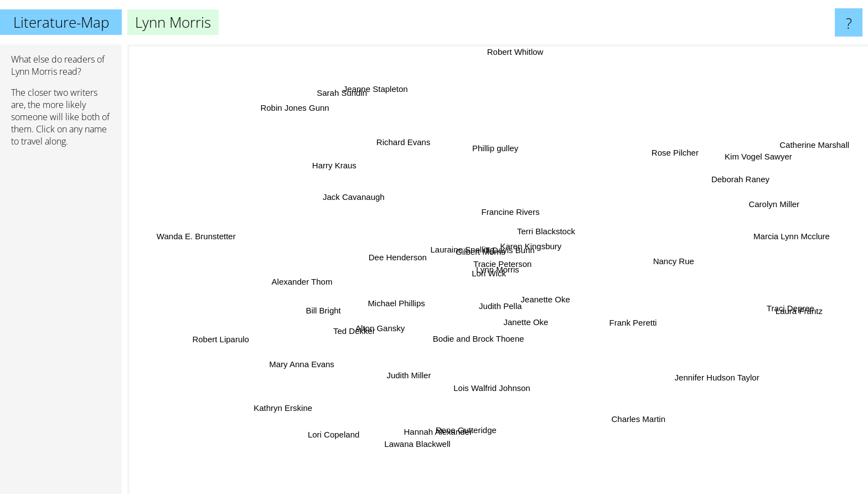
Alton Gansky (394, 318)
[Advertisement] (61, 325)
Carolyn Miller (705, 216)
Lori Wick (361, 226)
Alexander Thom (360, 269)
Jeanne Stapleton (414, 99)
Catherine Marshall (787, 151)
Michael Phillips (423, 287)
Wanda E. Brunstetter (238, 242)
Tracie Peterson (463, 340)
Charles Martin (585, 380)
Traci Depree (729, 329)
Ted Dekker (321, 321)
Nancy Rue (649, 251)
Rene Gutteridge (462, 414)
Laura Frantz (741, 303)
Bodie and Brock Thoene (525, 312)
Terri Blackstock (609, 234)
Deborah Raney (660, 192)
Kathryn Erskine (334, 379)
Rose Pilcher (625, 187)
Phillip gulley (479, 174)
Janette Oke (538, 349)
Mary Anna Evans (364, 328)
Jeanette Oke (582, 332)
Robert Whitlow (494, 83)
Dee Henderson (350, 210)
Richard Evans (406, 167)
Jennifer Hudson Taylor (649, 359)
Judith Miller (423, 362)
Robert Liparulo (255, 336)
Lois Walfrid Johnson (486, 365)
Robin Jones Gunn (327, 150)
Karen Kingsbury (559, 199)
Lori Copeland (324, 430)
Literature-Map (61, 22)
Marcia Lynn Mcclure (702, 226)
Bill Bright (360, 307)
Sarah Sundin (389, 155)
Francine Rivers (574, 160)
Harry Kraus (387, 207)
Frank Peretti (637, 330)
